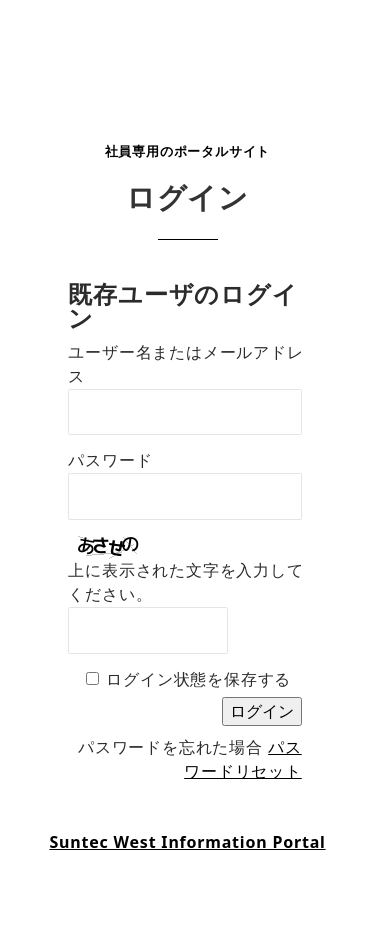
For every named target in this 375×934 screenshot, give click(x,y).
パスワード (110, 460)
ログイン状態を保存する (198, 679)
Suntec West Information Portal (187, 842)
